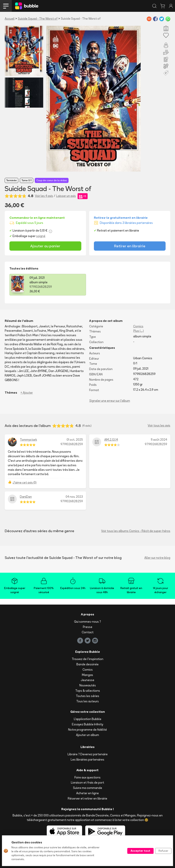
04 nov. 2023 (74, 497)
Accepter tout (140, 851)
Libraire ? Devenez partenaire (88, 754)
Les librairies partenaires (87, 759)
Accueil (10, 19)
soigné (41, 236)
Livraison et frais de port (87, 783)
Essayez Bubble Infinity (87, 724)
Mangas (87, 675)
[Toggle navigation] (6, 6)
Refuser (163, 851)
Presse (88, 627)
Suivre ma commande (88, 788)
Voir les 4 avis (44, 196)
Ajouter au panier (45, 246)
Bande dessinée (87, 664)
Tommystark (28, 440)
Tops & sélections (88, 691)
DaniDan (26, 497)
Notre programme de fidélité (87, 730)
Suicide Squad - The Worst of (38, 19)
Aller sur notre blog (157, 558)
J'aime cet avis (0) (25, 482)
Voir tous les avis (159, 425)
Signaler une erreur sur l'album (110, 401)
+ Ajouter (27, 393)
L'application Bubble (88, 719)
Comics (138, 326)
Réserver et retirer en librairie (87, 798)
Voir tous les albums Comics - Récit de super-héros (136, 531)
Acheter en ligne (87, 793)
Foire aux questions (87, 777)
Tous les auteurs (87, 701)
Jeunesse (87, 680)
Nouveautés (88, 685)
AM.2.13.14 (111, 440)
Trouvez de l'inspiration (87, 659)
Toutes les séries (87, 696)
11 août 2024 (159, 440)
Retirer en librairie (130, 246)
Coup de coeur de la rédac (52, 180)
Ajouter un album (87, 735)
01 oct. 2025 (75, 440)
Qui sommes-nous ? (87, 622)
